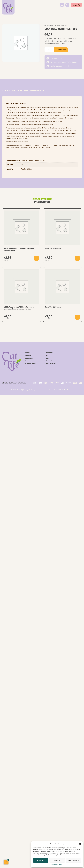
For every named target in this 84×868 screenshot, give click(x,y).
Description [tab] (9, 90)
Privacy (60, 865)
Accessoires (29, 361)
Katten (51, 25)
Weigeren (57, 860)
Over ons (49, 353)
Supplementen (31, 364)
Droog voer (29, 358)
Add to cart (61, 50)
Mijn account (51, 364)
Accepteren (41, 860)
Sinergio (70, 390)
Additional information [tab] (31, 90)
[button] (80, 844)
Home (46, 25)
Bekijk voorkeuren (73, 860)
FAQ (48, 355)
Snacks (28, 353)
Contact (49, 361)
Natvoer (28, 355)
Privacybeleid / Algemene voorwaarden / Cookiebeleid (40, 390)
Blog (48, 358)
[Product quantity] (49, 50)
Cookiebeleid (54, 865)
